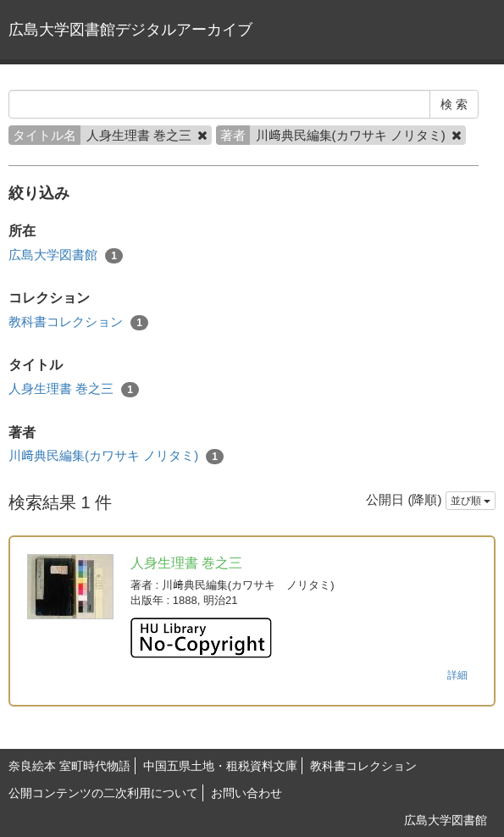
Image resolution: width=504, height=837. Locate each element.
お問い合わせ (246, 793)
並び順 (471, 501)
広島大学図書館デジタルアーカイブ (130, 30)
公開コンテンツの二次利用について (103, 793)
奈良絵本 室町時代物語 (69, 766)
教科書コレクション (78, 322)
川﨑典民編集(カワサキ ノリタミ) (116, 456)
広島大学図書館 (66, 255)
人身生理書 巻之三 (74, 389)
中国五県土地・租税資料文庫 (220, 766)
